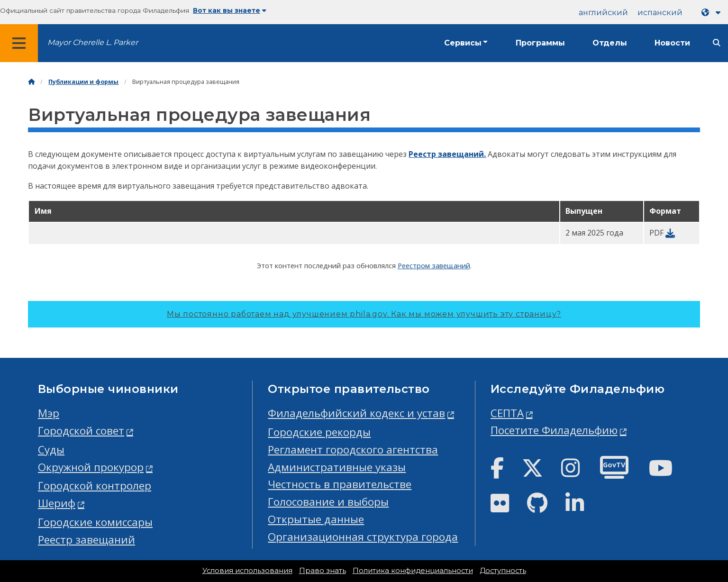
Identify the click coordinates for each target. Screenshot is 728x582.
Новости (672, 43)
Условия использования (247, 571)
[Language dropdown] (713, 13)
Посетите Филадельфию (554, 430)
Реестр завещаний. (447, 154)
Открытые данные (316, 519)
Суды (51, 450)
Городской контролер (95, 486)
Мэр (49, 413)
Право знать (323, 571)
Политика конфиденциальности (413, 571)
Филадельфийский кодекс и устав (356, 413)
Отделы (610, 43)
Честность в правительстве (340, 484)
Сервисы (463, 43)
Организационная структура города (363, 537)
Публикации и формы (83, 82)
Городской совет (81, 431)
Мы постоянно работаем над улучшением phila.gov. (364, 314)
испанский (660, 13)
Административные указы (337, 467)
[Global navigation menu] (19, 43)
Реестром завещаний (434, 265)
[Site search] (717, 43)
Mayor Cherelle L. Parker (93, 42)
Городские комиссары (95, 522)
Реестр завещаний (86, 540)
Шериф (57, 503)
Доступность (503, 571)
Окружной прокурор (91, 467)
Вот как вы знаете (230, 10)
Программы (540, 43)
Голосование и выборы (328, 502)
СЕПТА (507, 413)
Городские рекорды (319, 432)
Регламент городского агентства (353, 450)
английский (603, 13)
